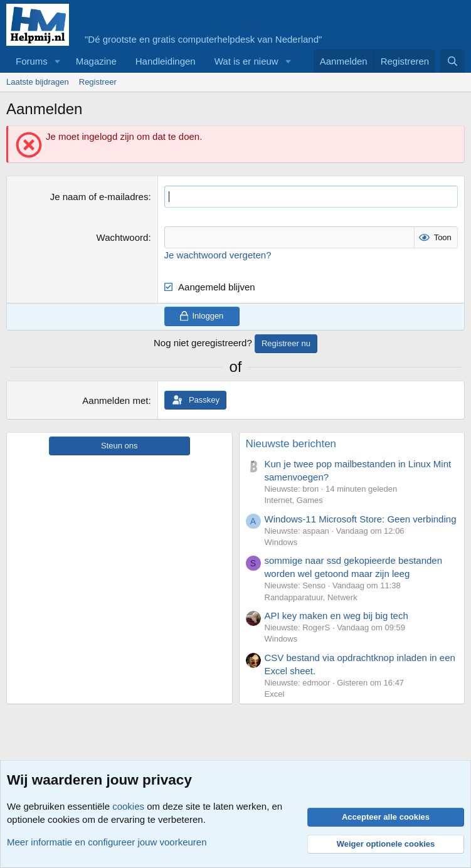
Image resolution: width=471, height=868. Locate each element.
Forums (32, 61)
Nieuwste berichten (291, 444)
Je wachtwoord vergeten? (218, 255)
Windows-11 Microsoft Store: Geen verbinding (361, 519)
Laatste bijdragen (38, 82)
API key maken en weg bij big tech (336, 616)
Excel (275, 694)
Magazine (96, 61)
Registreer (98, 82)
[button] (58, 61)
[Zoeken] (452, 61)
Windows (281, 542)
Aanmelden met (115, 400)
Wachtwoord (123, 237)
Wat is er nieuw (246, 61)
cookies (128, 806)
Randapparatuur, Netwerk (311, 597)
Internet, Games (294, 500)
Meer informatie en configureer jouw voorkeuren (107, 842)
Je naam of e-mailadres (99, 197)
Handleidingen (166, 61)
